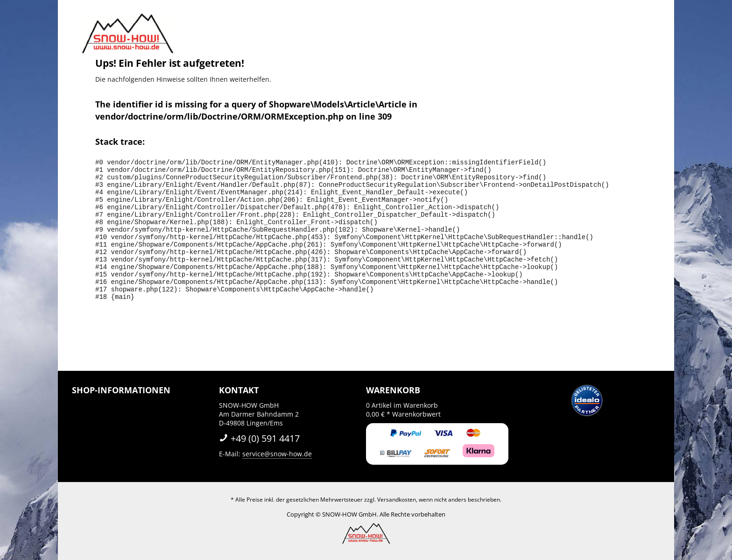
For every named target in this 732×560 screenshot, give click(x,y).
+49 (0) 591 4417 (259, 438)
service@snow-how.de (277, 454)
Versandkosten (397, 500)
